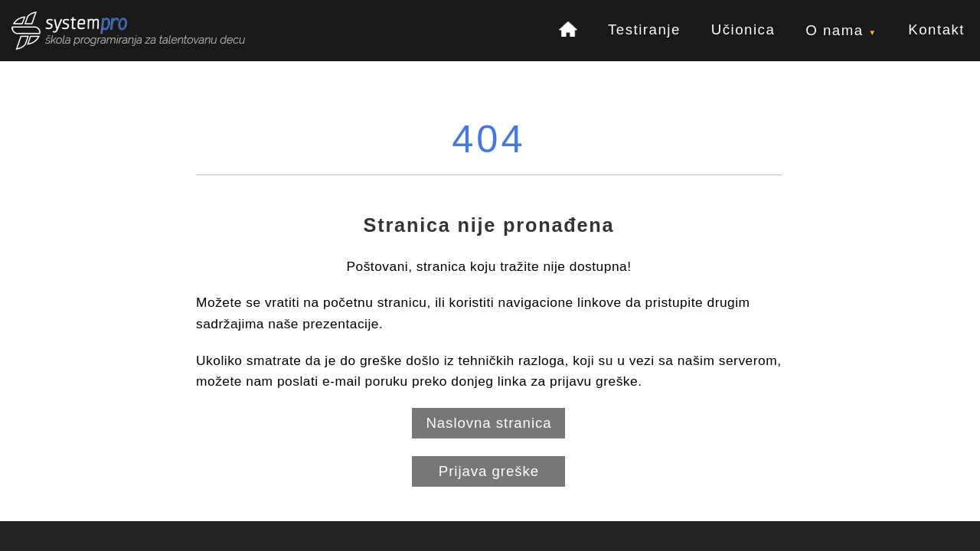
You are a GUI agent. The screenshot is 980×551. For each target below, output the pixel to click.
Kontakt (936, 29)
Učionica (743, 29)
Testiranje (644, 29)
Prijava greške (489, 471)
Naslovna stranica (488, 423)
